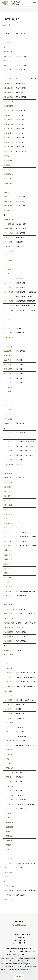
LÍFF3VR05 (7, 541)
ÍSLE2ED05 (8, 351)
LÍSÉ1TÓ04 (8, 578)
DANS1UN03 (8, 52)
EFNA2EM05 (8, 93)
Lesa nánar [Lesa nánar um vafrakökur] (24, 969)
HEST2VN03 (8, 292)
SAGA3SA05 (8, 682)
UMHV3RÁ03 (8, 895)
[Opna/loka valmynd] (35, 3)
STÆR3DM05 (9, 795)
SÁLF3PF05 (8, 714)
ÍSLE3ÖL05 (8, 383)
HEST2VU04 (8, 306)
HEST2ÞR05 (8, 315)
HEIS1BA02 (8, 251)
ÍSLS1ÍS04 (7, 405)
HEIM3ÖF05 (8, 247)
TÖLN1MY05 (8, 877)
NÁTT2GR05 (8, 650)
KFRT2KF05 (8, 433)
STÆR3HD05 (8, 800)
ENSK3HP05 (8, 143)
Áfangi (6, 34)
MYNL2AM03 (9, 623)
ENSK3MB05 (8, 147)
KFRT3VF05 (8, 455)
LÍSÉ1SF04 (7, 564)
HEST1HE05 (8, 269)
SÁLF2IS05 (8, 691)
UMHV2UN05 (9, 886)
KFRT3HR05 (8, 442)
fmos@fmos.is (19, 925)
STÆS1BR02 (8, 823)
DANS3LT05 (8, 70)
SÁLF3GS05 (8, 705)
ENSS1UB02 (8, 183)
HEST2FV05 (8, 283)
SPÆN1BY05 (8, 723)
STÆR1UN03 (8, 768)
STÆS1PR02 (8, 836)
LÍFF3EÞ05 (7, 537)
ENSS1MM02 (8, 174)
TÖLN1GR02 (8, 872)
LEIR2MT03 (8, 478)
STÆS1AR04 (8, 814)
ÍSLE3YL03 (7, 378)
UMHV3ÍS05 (8, 891)
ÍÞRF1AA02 (8, 419)
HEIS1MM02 (8, 260)
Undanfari (20, 34)
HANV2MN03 (9, 224)
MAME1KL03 (8, 605)
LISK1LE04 (7, 501)
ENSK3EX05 (8, 129)
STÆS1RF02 (8, 845)
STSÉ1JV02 (8, 750)
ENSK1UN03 (8, 102)
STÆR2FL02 (8, 773)
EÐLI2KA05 (8, 79)
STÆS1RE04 (8, 841)
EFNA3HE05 (8, 97)
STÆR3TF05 (8, 804)
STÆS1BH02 (8, 818)
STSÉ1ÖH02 (8, 764)
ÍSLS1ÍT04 (7, 410)
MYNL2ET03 (8, 628)
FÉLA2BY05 (8, 192)
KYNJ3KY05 (8, 460)
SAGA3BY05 (8, 677)
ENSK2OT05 (8, 106)
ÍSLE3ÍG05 (7, 360)
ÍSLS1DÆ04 (8, 392)
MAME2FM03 (9, 609)
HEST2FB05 (8, 279)
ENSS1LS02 (8, 170)
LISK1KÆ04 (8, 496)
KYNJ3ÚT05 (8, 464)
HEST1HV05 (8, 274)
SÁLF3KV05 (8, 709)
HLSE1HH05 (8, 319)
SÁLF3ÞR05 (8, 718)
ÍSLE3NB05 (8, 369)
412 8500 (19, 922)
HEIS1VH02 (8, 265)
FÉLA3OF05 (8, 201)
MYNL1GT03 (8, 619)
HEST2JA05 (8, 288)
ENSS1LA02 (8, 165)
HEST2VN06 (8, 301)
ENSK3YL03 (8, 152)
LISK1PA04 (8, 514)
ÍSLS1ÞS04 (8, 415)
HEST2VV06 (8, 310)
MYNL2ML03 (8, 641)
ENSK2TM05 (8, 111)
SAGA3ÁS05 (8, 673)
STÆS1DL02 (8, 827)
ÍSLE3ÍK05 (7, 365)
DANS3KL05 (8, 65)
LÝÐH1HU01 (8, 596)
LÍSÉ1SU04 (8, 573)
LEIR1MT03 (8, 473)
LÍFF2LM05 (8, 532)
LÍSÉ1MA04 (8, 560)
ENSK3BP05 (8, 124)
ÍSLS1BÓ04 (8, 387)
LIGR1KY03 (8, 483)
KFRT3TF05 (8, 451)
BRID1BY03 (8, 43)
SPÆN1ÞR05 (8, 736)
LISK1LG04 (8, 505)
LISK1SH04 (8, 523)
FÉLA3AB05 (8, 197)
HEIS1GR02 (8, 256)
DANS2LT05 (8, 56)
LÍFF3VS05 (7, 546)
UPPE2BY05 (8, 900)
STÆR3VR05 (8, 809)
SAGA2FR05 (8, 664)
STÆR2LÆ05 (8, 791)
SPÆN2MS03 (9, 741)
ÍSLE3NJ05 (7, 374)
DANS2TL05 (8, 61)
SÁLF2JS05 (8, 700)
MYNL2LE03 (8, 632)
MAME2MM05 (9, 614)
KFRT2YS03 (8, 437)
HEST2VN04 (8, 297)
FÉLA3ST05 (8, 206)
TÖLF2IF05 (8, 868)
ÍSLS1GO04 (8, 401)
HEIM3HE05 (8, 238)
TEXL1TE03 (8, 859)
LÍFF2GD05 (8, 528)
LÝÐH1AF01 (8, 587)
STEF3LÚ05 (8, 746)
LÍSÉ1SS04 (7, 569)
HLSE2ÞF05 (8, 333)
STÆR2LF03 (8, 786)
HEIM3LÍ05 (8, 242)
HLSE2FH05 (8, 328)
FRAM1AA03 (8, 211)
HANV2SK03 (8, 229)
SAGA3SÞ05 (8, 687)
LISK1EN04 (8, 492)
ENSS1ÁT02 (8, 156)
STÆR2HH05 (8, 777)
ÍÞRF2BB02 (8, 424)
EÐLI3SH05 (8, 84)
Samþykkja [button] (19, 976)
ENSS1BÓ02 (8, 161)
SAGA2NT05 (8, 668)
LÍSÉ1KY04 (8, 555)
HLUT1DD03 (8, 337)
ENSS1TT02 (8, 179)
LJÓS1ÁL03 (8, 582)
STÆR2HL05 (8, 782)
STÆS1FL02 (8, 832)
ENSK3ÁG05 (8, 115)
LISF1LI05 (7, 487)
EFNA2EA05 (8, 88)
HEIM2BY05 (8, 233)
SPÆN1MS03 (8, 727)
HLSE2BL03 (8, 324)
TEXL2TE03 (8, 863)
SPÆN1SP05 (8, 732)
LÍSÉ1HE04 (8, 551)
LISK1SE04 (8, 519)
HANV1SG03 (8, 220)
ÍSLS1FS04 (7, 396)
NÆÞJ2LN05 (8, 655)
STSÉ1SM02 (8, 759)
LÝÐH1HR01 (8, 591)
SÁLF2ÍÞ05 (8, 696)
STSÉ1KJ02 (8, 755)
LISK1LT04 (8, 510)
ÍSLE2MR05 (8, 356)
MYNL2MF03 (8, 637)
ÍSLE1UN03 (8, 347)
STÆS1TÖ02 (8, 850)
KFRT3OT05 (8, 446)
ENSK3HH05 (8, 138)
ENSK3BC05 (8, 120)
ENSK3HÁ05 (8, 133)
